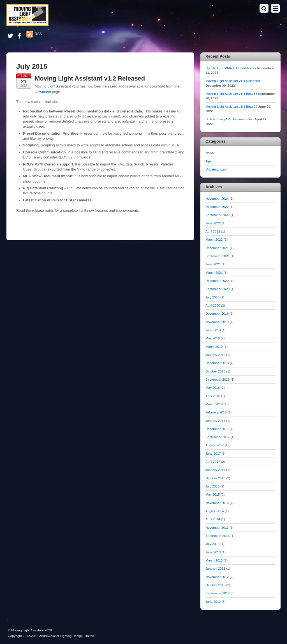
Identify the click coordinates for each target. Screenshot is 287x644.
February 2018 (216, 412)
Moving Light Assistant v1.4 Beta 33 (231, 94)
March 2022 (214, 239)
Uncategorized (216, 169)
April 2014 (213, 519)
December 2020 (217, 281)
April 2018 (213, 396)
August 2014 (215, 511)
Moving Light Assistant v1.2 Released (90, 78)
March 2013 (214, 560)
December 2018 (217, 363)
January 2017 (215, 470)
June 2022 (213, 223)
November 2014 (217, 503)
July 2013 (212, 544)
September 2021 (217, 256)
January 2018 (215, 421)
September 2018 (217, 379)
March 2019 (214, 347)
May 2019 (213, 338)
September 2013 (217, 536)
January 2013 (215, 568)
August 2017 (215, 445)
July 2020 (212, 297)
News (210, 153)
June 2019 (213, 330)
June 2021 (213, 264)
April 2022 (213, 231)
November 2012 (217, 577)
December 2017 (217, 429)
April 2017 (213, 462)
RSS (38, 34)
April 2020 (213, 305)
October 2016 (215, 478)
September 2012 (217, 593)
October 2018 (215, 371)
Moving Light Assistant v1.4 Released (233, 81)
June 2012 (213, 602)
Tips (209, 161)
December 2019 (217, 313)
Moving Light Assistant (27, 630)
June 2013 (213, 552)
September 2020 (217, 289)
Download (43, 92)
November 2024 (217, 198)
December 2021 (217, 248)
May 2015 (213, 494)
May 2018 (213, 387)
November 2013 (217, 527)
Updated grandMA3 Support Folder (231, 68)
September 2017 (217, 437)
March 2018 (214, 404)
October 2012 (215, 585)
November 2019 (217, 322)
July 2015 (212, 486)
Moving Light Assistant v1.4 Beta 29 (231, 106)
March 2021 (214, 272)
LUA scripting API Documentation (230, 119)
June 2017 (213, 453)
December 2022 (217, 207)
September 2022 (217, 215)
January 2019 (215, 355)
